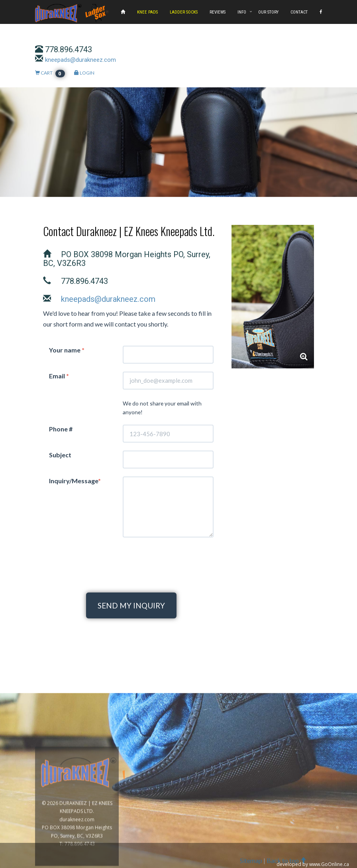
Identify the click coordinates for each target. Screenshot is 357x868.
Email (59, 376)
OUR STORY (268, 12)
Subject (60, 455)
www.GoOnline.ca (329, 863)
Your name (67, 350)
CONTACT (299, 12)
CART (50, 73)
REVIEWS (218, 12)
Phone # (61, 429)
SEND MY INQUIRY (131, 605)
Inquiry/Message (75, 481)
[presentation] (131, 561)
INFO (242, 12)
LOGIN (84, 73)
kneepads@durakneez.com (80, 60)
